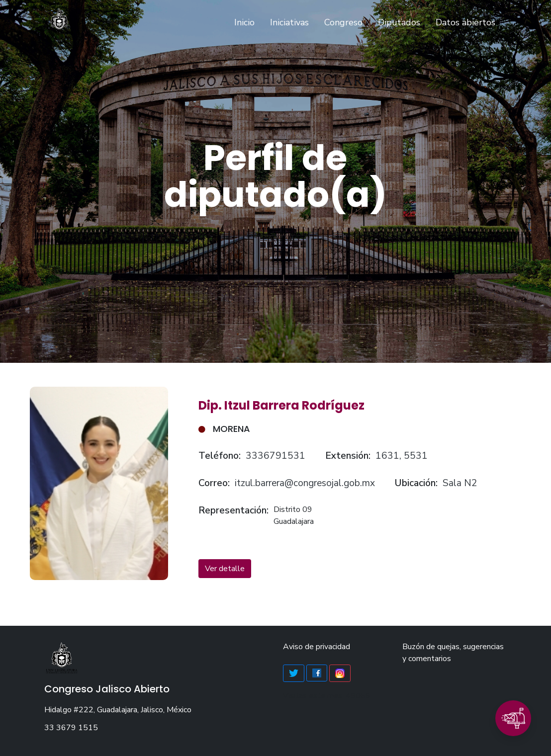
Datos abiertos (465, 22)
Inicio (246, 22)
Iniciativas (289, 22)
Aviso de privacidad (317, 647)
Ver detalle (225, 569)
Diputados (399, 22)
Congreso (343, 22)
